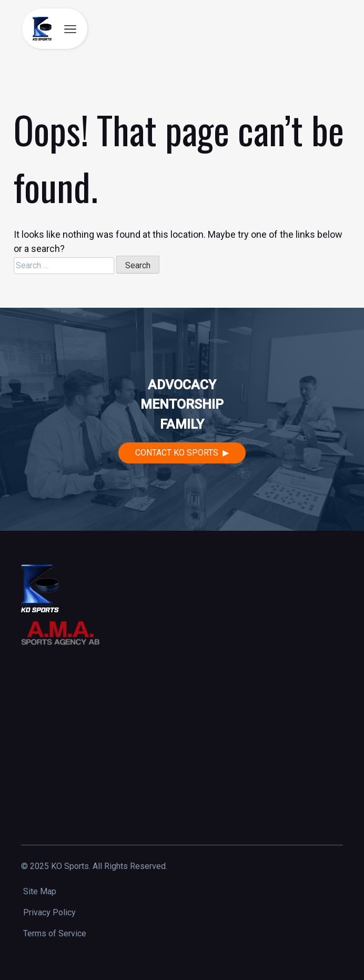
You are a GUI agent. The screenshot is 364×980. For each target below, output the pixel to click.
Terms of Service (55, 933)
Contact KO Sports (177, 453)
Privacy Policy (49, 912)
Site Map (40, 891)
